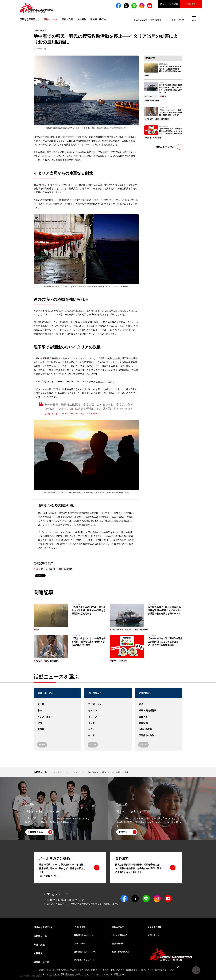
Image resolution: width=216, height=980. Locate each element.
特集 (127, 772)
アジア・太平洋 (57, 717)
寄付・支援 (67, 19)
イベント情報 (80, 927)
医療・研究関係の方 (121, 952)
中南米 (57, 729)
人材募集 (82, 19)
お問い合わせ (155, 20)
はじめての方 (118, 927)
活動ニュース (40, 772)
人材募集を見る (35, 832)
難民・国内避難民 (65, 569)
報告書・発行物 (98, 19)
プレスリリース (41, 569)
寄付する (191, 4)
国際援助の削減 (159, 736)
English (181, 20)
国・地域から (95, 693)
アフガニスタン (108, 704)
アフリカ (57, 704)
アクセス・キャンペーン (85, 960)
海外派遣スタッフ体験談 (97, 772)
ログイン (169, 4)
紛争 (148, 75)
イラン (108, 729)
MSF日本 (158, 138)
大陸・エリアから (47, 693)
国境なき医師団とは (30, 19)
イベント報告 (116, 772)
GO (41, 745)
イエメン (108, 711)
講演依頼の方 (118, 944)
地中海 (66, 137)
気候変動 (159, 723)
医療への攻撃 (159, 729)
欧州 (57, 723)
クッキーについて (101, 974)
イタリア (149, 119)
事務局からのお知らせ (84, 935)
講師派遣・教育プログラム (86, 952)
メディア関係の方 (120, 935)
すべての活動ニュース (60, 772)
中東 (57, 711)
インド (108, 736)
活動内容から (146, 693)
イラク (108, 723)
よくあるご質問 (140, 20)
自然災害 (159, 717)
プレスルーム (80, 944)
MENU (194, 19)
